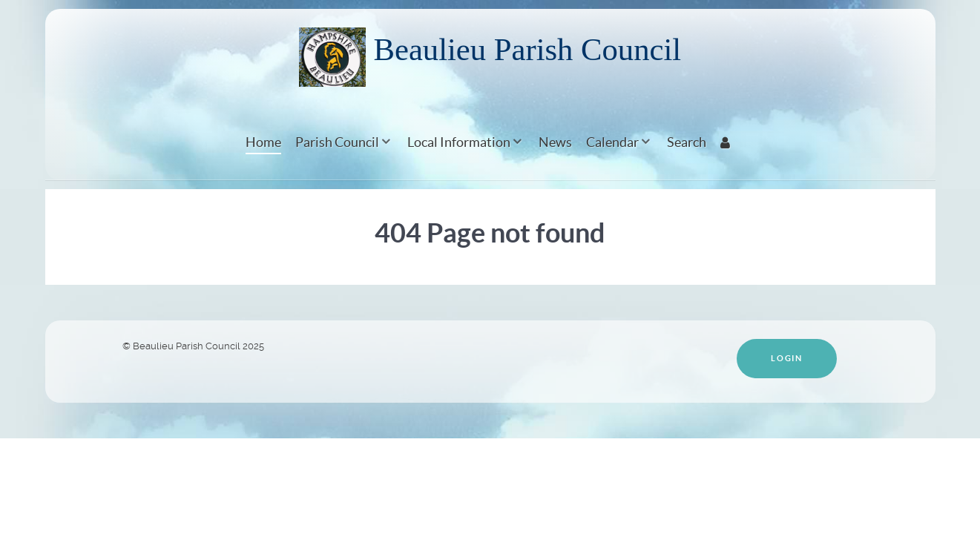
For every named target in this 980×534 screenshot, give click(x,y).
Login (786, 358)
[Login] (727, 142)
